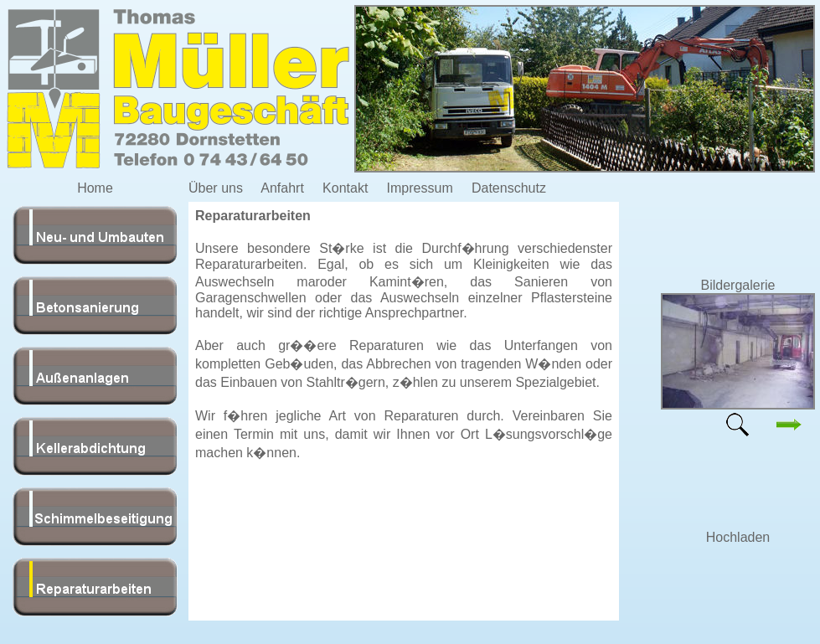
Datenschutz (509, 188)
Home (95, 188)
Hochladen (738, 537)
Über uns (216, 188)
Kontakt (345, 188)
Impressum (420, 188)
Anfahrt (282, 188)
